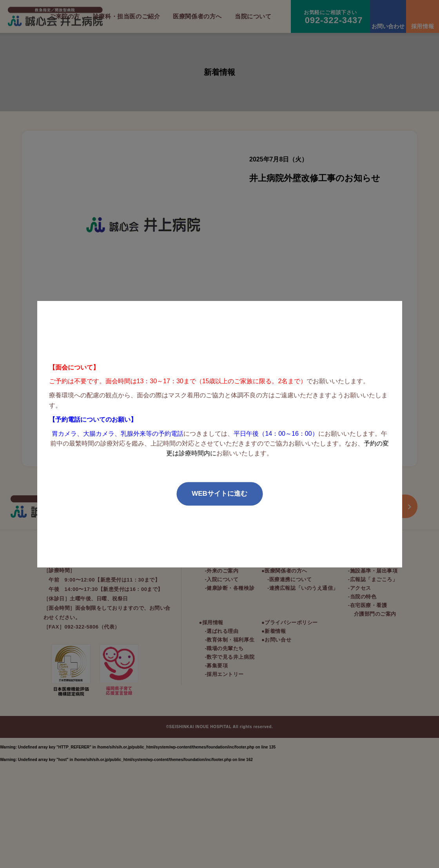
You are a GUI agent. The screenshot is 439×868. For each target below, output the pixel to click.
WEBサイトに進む (219, 494)
